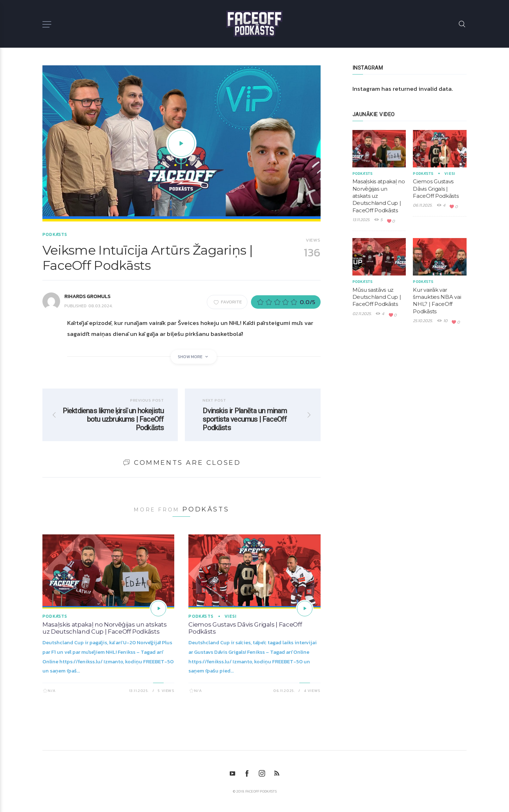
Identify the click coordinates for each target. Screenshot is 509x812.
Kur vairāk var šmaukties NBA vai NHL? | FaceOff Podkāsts (437, 301)
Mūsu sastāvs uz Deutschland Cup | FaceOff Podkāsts (377, 297)
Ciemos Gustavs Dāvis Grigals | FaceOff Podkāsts (436, 189)
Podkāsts (55, 235)
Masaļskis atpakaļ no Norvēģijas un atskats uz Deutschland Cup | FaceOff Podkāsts (105, 628)
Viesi (230, 616)
